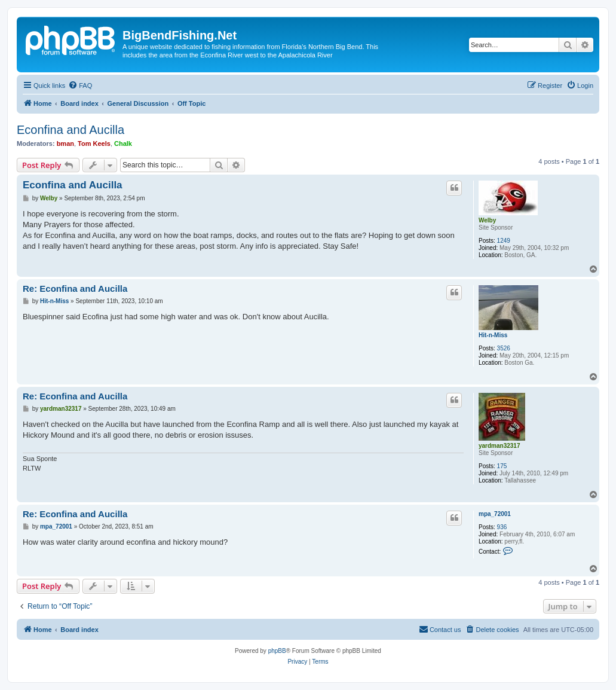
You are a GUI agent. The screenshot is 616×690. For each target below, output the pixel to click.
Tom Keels (94, 144)
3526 (504, 348)
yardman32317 (499, 446)
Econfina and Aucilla (71, 130)
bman (65, 144)
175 (502, 466)
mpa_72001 (495, 514)
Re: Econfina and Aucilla (75, 288)
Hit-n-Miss (493, 335)
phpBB (277, 651)
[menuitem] (80, 86)
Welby (487, 220)
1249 (504, 241)
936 (502, 527)
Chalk (123, 144)
